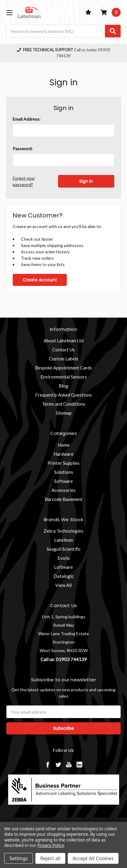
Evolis (64, 558)
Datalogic (64, 576)
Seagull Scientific (64, 549)
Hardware (63, 454)
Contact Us (63, 350)
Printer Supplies (63, 463)
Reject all (50, 858)
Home (64, 445)
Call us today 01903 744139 (64, 53)
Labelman (64, 540)
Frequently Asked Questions (63, 395)
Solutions (64, 472)
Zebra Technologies (63, 531)
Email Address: (27, 119)
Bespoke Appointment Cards (63, 368)
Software (63, 481)
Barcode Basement (64, 499)
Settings (19, 858)
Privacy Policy (51, 845)
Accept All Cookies (93, 858)
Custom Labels (64, 359)
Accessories (63, 490)
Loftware (63, 567)
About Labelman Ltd (63, 341)
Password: (23, 149)
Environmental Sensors (64, 377)
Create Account (40, 280)
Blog (63, 386)
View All (63, 585)
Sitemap (64, 413)
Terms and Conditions (64, 404)
